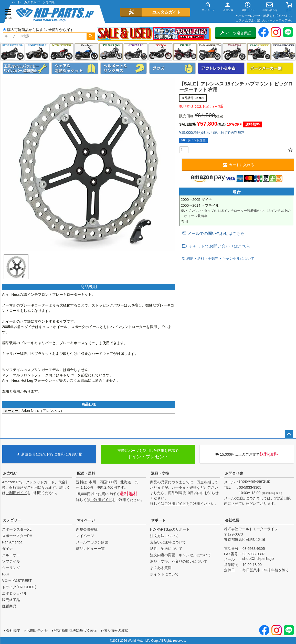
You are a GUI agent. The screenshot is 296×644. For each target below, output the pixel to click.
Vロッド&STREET (17, 581)
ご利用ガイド (16, 493)
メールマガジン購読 (92, 542)
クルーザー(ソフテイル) (86, 52)
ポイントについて (164, 574)
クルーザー (11, 555)
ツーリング (111, 52)
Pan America (210, 52)
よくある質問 (161, 568)
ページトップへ (289, 434)
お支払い (10, 473)
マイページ (86, 520)
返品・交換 (160, 473)
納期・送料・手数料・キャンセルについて (220, 258)
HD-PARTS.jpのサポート (170, 529)
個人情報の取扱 (116, 630)
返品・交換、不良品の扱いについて (179, 561)
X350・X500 (234, 52)
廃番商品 (9, 606)
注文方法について (164, 536)
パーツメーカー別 (270, 68)
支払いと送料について (168, 542)
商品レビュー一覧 (90, 549)
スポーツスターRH (17, 536)
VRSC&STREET (259, 52)
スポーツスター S (37, 52)
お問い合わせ (37, 630)
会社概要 (232, 520)
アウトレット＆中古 (221, 68)
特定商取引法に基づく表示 (76, 630)
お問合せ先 (234, 473)
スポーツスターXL (17, 529)
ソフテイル (136, 52)
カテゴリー (12, 520)
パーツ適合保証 (236, 33)
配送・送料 (86, 473)
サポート (158, 520)
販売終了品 (11, 600)
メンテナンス (26, 68)
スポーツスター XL (12, 52)
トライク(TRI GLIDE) (185, 52)
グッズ (172, 68)
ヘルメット (124, 68)
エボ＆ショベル (15, 593)
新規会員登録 (87, 529)
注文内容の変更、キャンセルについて (181, 555)
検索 (91, 36)
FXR (6, 574)
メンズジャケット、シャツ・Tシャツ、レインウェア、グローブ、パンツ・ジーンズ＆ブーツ (75, 68)
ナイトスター (62, 52)
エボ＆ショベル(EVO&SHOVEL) (284, 52)
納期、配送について (166, 549)
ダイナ (160, 52)
